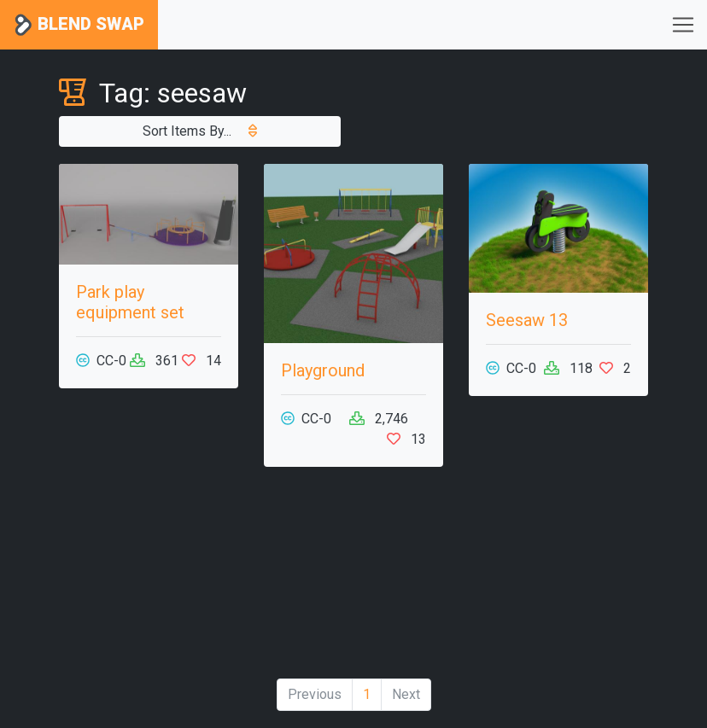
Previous (315, 694)
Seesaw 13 (527, 320)
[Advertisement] (353, 579)
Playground (323, 370)
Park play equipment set (130, 302)
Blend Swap (79, 25)
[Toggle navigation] (683, 25)
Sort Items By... (200, 131)
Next (406, 694)
